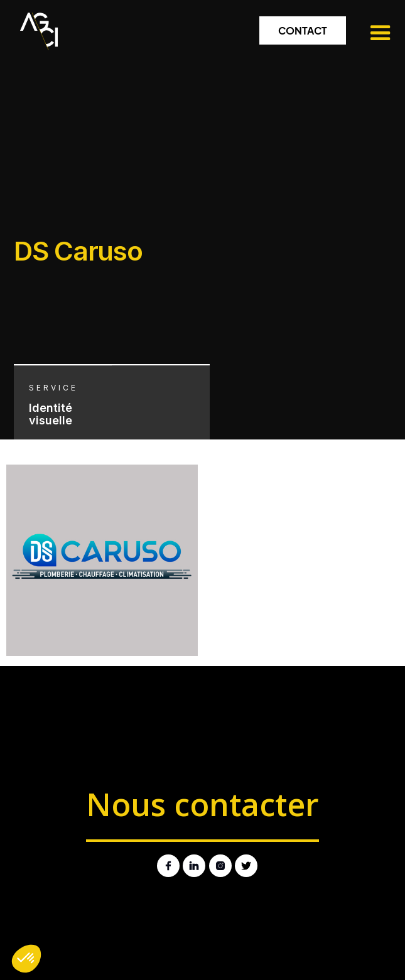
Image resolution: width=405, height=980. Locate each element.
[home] (36, 28)
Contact (303, 30)
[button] (373, 33)
